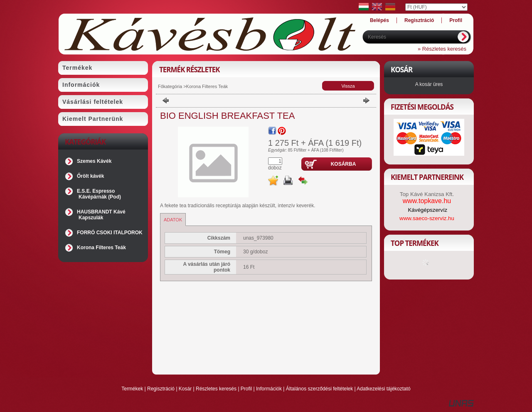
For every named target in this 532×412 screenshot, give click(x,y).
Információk (269, 389)
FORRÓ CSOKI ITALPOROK (110, 233)
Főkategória (170, 86)
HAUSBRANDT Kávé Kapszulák (101, 215)
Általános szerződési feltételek (319, 389)
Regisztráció (161, 389)
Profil (246, 389)
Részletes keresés (216, 389)
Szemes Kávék (94, 161)
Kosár (185, 389)
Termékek (132, 389)
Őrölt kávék (90, 176)
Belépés (379, 20)
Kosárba (344, 164)
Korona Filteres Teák (101, 248)
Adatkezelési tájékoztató (383, 389)
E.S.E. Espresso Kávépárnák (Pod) (99, 194)
